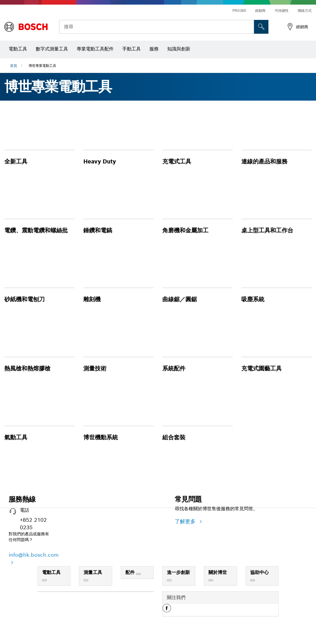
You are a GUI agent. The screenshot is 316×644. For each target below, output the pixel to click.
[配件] (138, 574)
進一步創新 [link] (178, 572)
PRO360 (239, 11)
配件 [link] (131, 572)
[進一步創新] (169, 580)
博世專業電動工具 (42, 66)
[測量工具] (86, 580)
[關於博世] (211, 580)
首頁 (14, 66)
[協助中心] (253, 580)
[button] (39, 140)
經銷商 (260, 11)
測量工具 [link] (93, 572)
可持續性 (282, 11)
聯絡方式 (305, 11)
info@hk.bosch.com (34, 555)
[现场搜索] (261, 27)
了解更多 (186, 521)
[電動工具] (44, 580)
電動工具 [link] (51, 572)
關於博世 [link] (218, 572)
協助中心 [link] (259, 572)
